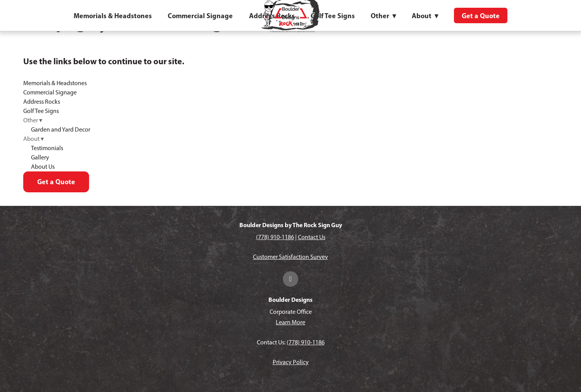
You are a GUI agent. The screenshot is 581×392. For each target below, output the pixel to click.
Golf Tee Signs (333, 16)
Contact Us (312, 237)
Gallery (40, 157)
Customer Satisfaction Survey (290, 257)
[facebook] (290, 279)
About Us (43, 167)
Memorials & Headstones (113, 16)
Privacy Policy (291, 362)
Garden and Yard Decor (61, 129)
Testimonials (47, 148)
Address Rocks (42, 102)
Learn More (290, 322)
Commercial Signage (200, 16)
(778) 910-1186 (275, 237)
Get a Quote (481, 16)
